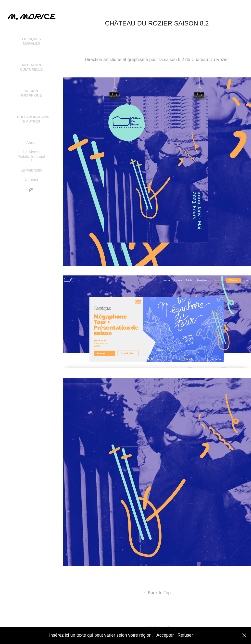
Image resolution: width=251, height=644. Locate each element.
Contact (31, 180)
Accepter (165, 635)
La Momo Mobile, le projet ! (31, 156)
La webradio (31, 170)
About (31, 143)
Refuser (185, 635)
